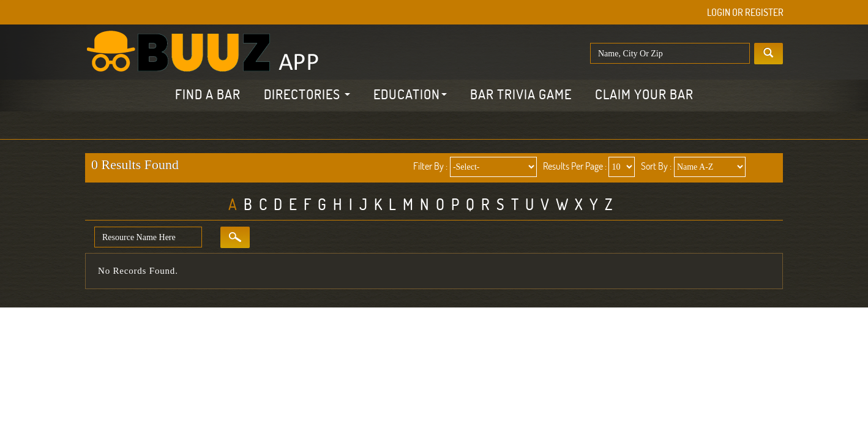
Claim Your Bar (644, 94)
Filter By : (430, 166)
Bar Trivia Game (521, 94)
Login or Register (745, 12)
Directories (307, 94)
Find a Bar (208, 94)
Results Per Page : (575, 166)
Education (410, 94)
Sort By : (656, 166)
